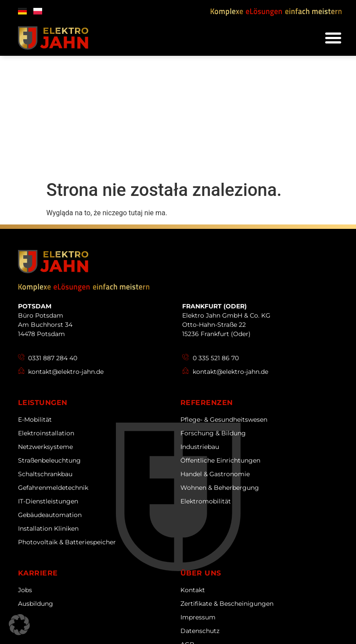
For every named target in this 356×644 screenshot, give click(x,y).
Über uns (201, 453)
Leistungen (43, 282)
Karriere (38, 453)
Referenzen (207, 282)
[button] (333, 38)
